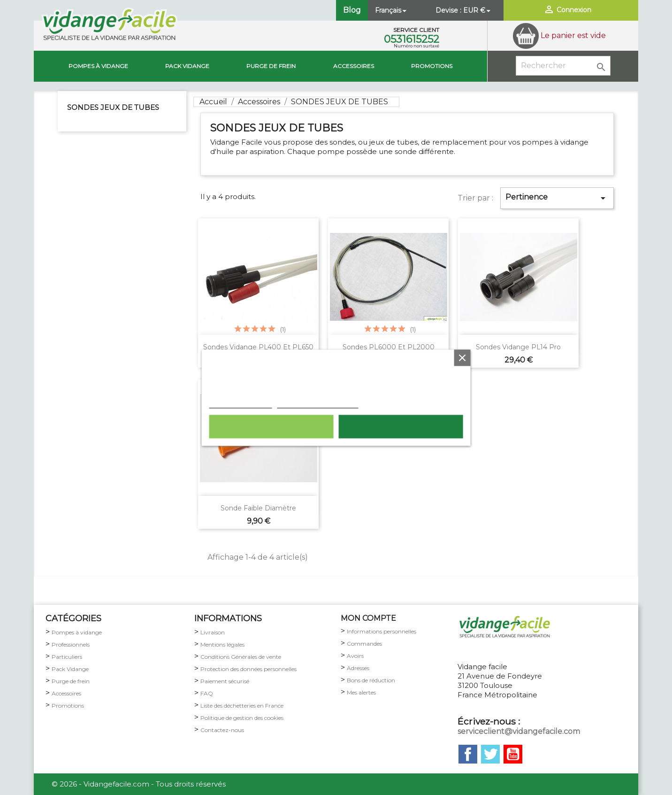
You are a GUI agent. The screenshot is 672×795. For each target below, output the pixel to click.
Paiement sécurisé (225, 681)
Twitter (490, 754)
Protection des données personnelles (248, 669)
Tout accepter (401, 426)
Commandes (364, 644)
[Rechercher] (563, 66)
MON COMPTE (368, 618)
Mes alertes (361, 692)
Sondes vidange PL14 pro (518, 347)
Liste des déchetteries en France (242, 706)
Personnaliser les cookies (318, 403)
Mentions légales (222, 644)
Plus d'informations (241, 403)
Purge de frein (71, 681)
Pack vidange (187, 66)
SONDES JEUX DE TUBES (113, 107)
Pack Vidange (70, 669)
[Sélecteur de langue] (392, 10)
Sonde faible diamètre (258, 508)
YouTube (513, 754)
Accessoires (354, 66)
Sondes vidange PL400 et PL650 (258, 347)
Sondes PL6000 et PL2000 (389, 347)
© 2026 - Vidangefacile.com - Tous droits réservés (139, 784)
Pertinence (557, 198)
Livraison (213, 632)
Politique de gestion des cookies (242, 718)
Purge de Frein (271, 66)
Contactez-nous (222, 730)
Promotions (432, 66)
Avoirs (355, 656)
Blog (352, 10)
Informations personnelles (382, 631)
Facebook (468, 754)
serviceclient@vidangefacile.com (519, 731)
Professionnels (71, 644)
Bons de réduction (371, 680)
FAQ (207, 693)
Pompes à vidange (98, 66)
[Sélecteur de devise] (478, 10)
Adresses (358, 668)
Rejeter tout (271, 426)
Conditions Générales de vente (241, 657)
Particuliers (67, 657)
